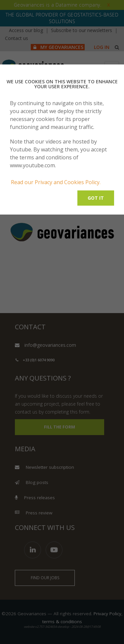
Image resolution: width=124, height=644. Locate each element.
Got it (96, 198)
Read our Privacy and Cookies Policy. (56, 182)
